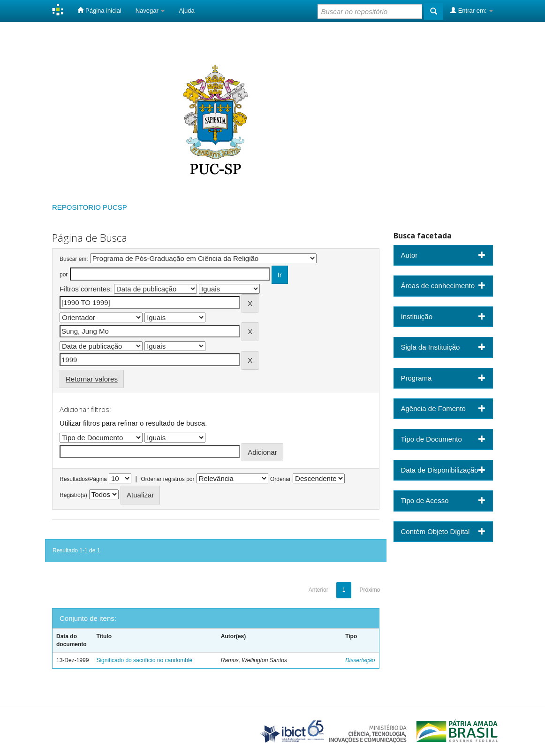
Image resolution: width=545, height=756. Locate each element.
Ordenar (280, 479)
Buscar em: (74, 259)
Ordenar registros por (167, 479)
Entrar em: (472, 10)
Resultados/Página (83, 479)
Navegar (150, 11)
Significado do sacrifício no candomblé (144, 660)
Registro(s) (73, 495)
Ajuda (186, 11)
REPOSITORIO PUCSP (90, 207)
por (64, 275)
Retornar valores (92, 379)
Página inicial (99, 10)
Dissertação (360, 660)
